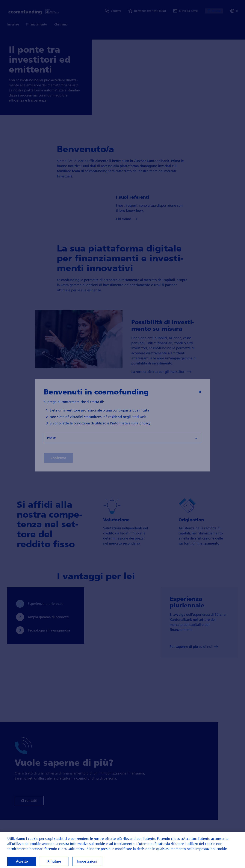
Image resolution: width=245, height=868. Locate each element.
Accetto (22, 861)
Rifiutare (54, 861)
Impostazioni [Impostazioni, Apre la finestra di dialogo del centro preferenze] (87, 861)
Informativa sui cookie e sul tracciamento (102, 844)
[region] (122, 850)
